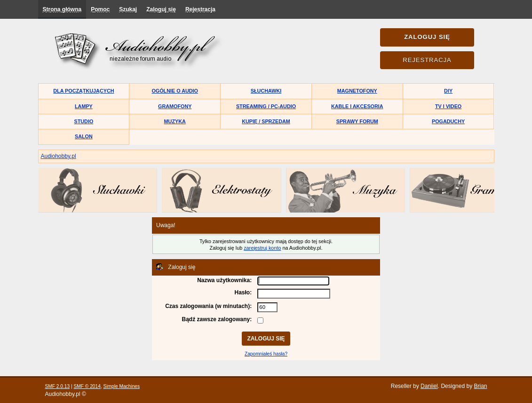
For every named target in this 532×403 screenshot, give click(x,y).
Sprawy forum (357, 121)
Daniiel (429, 386)
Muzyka (175, 121)
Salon (84, 136)
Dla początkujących (83, 91)
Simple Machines (122, 386)
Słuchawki (266, 91)
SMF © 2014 (87, 386)
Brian (480, 386)
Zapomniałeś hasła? (266, 354)
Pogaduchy (448, 121)
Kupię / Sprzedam (266, 121)
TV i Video (448, 106)
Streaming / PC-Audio (266, 106)
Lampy (84, 106)
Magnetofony (357, 91)
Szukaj (128, 9)
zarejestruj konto (262, 248)
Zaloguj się (161, 9)
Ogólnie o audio (175, 91)
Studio (84, 121)
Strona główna (62, 9)
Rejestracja (200, 9)
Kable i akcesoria (357, 106)
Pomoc (100, 9)
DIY (448, 91)
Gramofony (175, 106)
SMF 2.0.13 (58, 386)
